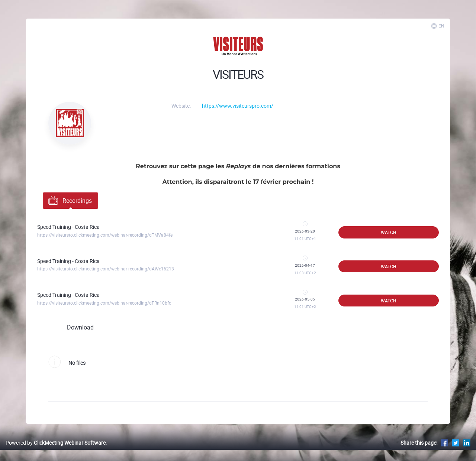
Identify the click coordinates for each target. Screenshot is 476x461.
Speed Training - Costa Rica (68, 227)
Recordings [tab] (69, 200)
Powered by (56, 443)
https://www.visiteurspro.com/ (238, 106)
